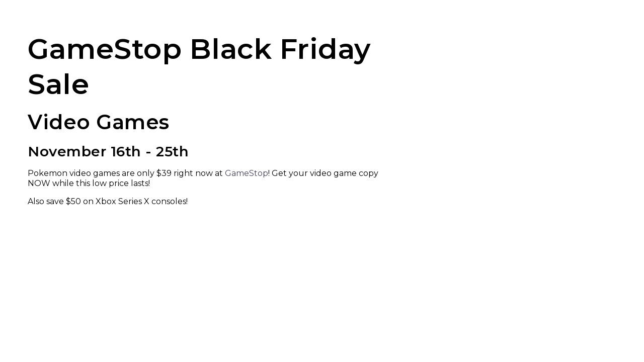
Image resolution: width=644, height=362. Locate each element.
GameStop (247, 173)
